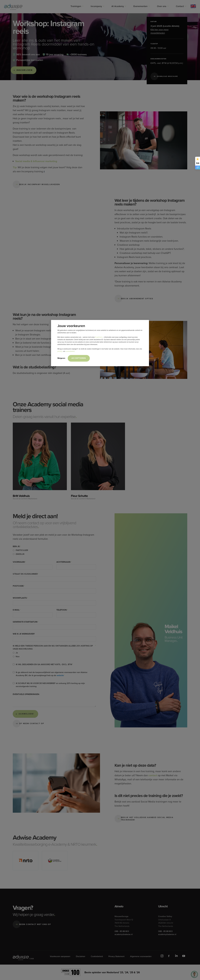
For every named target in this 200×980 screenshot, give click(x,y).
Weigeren (61, 358)
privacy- (60, 351)
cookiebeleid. (70, 351)
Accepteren (79, 358)
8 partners (99, 337)
